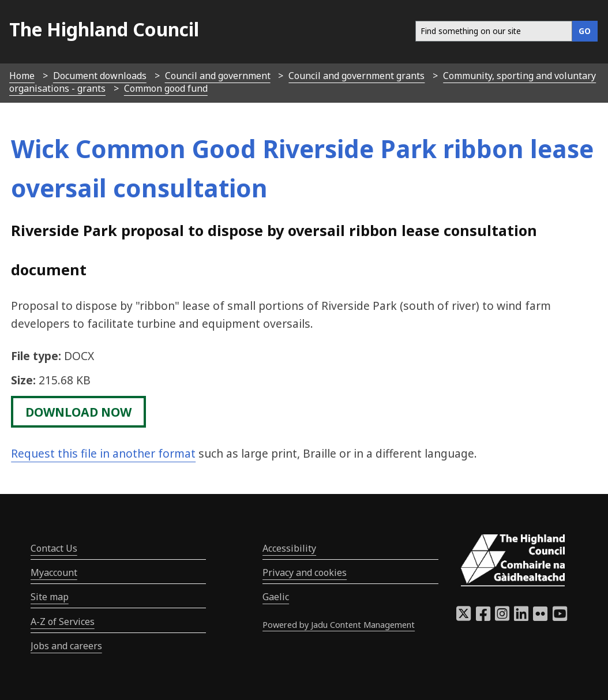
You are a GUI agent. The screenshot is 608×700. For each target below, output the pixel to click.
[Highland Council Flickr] (540, 617)
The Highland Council (104, 29)
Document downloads (100, 76)
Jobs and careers (66, 646)
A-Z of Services (63, 622)
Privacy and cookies (305, 572)
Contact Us (54, 548)
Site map (50, 597)
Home (22, 76)
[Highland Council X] (463, 617)
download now (78, 411)
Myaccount (54, 572)
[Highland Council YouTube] (560, 617)
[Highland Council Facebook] (483, 617)
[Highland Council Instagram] (502, 617)
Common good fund (166, 88)
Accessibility (289, 548)
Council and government (218, 76)
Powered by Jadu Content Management (339, 625)
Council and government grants (356, 76)
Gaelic (276, 597)
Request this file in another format (103, 453)
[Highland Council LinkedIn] (521, 617)
